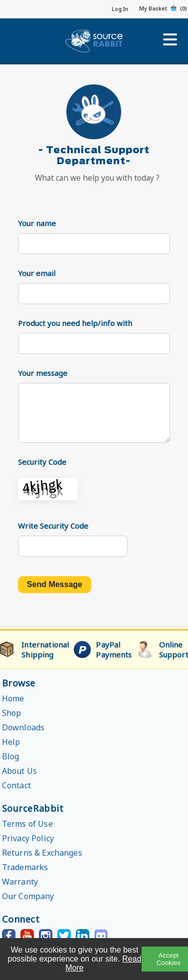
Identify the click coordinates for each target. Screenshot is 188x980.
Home (13, 698)
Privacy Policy (28, 838)
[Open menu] (170, 39)
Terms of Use (27, 824)
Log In (120, 9)
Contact (16, 785)
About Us (19, 771)
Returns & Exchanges (42, 853)
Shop (12, 713)
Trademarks (25, 867)
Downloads (23, 727)
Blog (11, 756)
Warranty (20, 882)
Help (11, 742)
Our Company (28, 896)
